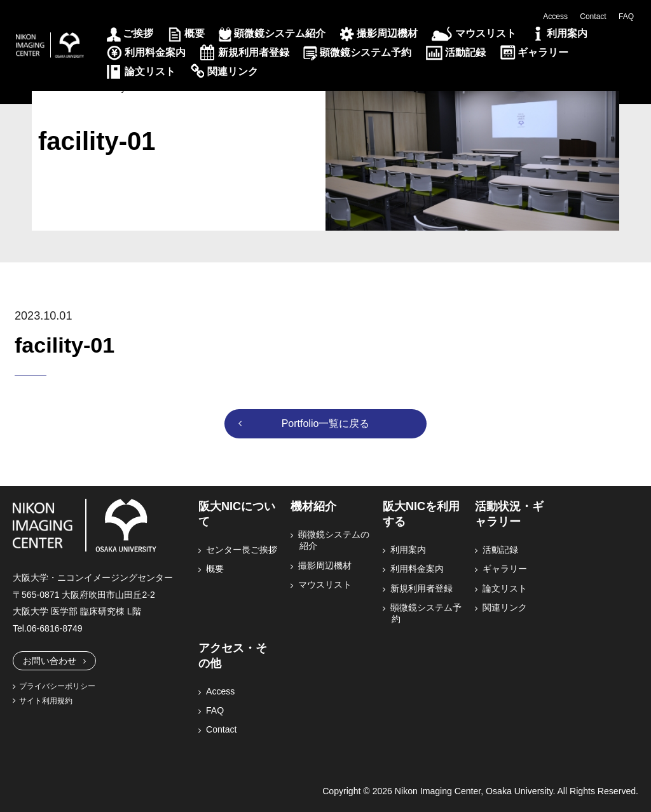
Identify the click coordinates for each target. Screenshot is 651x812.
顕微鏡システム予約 (366, 52)
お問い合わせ (50, 661)
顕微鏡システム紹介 (280, 33)
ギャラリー (543, 52)
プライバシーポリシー (57, 686)
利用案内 (567, 33)
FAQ (626, 17)
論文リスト (150, 71)
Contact (593, 17)
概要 (195, 33)
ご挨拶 (138, 33)
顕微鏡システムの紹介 (334, 540)
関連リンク (233, 71)
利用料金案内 (155, 52)
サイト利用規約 (46, 701)
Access (555, 17)
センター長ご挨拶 (242, 550)
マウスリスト (486, 33)
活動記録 (465, 52)
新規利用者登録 (254, 52)
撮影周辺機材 (387, 33)
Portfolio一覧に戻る (326, 423)
